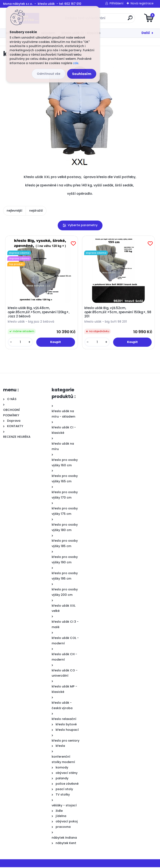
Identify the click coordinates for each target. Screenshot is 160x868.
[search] (130, 19)
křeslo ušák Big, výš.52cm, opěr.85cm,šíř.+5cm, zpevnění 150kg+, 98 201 (118, 313)
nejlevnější (14, 211)
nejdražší (36, 211)
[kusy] (21, 343)
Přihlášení (116, 3)
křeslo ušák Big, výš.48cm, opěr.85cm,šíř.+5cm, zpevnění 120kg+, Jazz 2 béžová (39, 313)
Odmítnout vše (49, 74)
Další (146, 33)
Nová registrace (142, 3)
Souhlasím (82, 74)
